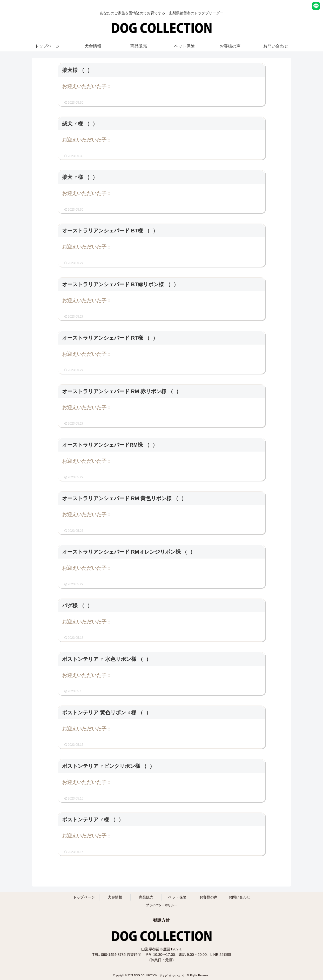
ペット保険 (177, 897)
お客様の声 (208, 897)
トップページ (84, 897)
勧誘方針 (161, 920)
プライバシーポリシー (161, 905)
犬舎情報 (115, 897)
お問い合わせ (239, 897)
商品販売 (146, 897)
